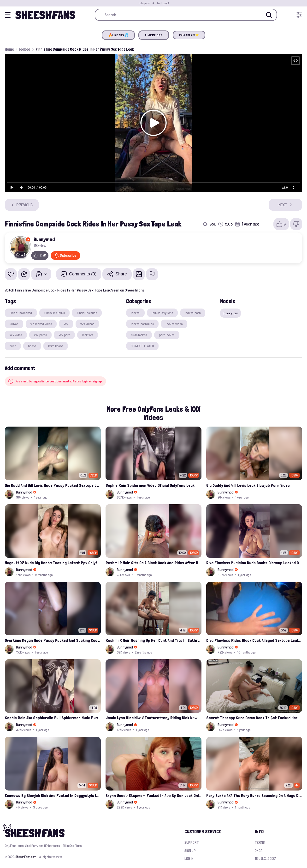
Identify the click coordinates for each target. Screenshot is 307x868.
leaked (25, 49)
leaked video (174, 324)
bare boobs (56, 346)
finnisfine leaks (54, 313)
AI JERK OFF (154, 35)
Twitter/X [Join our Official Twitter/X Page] (163, 3)
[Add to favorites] (11, 274)
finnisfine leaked (21, 313)
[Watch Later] (24, 274)
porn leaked (167, 335)
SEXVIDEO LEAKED (142, 346)
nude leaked (139, 335)
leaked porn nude (142, 324)
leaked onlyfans (162, 313)
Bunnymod (44, 239)
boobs (32, 346)
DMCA (259, 851)
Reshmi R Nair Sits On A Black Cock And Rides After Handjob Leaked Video (153, 563)
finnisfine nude (87, 313)
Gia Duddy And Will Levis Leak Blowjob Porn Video (248, 485)
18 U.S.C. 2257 (265, 859)
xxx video (16, 335)
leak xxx (87, 335)
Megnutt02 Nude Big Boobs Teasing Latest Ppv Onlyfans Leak (53, 563)
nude (13, 346)
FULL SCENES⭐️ (189, 35)
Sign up (190, 851)
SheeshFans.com (26, 857)
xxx (66, 324)
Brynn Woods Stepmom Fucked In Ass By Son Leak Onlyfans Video (153, 795)
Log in (189, 859)
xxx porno (41, 335)
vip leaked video (41, 324)
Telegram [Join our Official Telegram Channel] (144, 3)
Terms (260, 842)
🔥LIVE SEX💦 (118, 35)
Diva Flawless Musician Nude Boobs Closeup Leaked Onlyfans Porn (254, 563)
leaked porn (193, 313)
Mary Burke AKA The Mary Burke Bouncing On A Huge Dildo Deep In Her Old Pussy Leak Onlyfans (254, 795)
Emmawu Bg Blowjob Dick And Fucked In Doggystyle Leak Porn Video (53, 795)
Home (9, 49)
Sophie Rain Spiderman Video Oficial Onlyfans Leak (150, 485)
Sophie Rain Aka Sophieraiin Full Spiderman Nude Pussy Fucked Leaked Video (53, 718)
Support (192, 842)
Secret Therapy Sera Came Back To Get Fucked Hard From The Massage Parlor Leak (254, 718)
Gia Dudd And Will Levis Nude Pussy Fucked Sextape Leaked (53, 485)
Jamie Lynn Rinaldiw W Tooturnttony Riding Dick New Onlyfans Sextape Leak (153, 718)
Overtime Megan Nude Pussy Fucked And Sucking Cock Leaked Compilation (53, 640)
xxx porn (64, 335)
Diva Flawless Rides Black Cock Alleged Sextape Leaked (254, 640)
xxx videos (87, 324)
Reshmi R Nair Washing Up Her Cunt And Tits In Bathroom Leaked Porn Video (153, 640)
